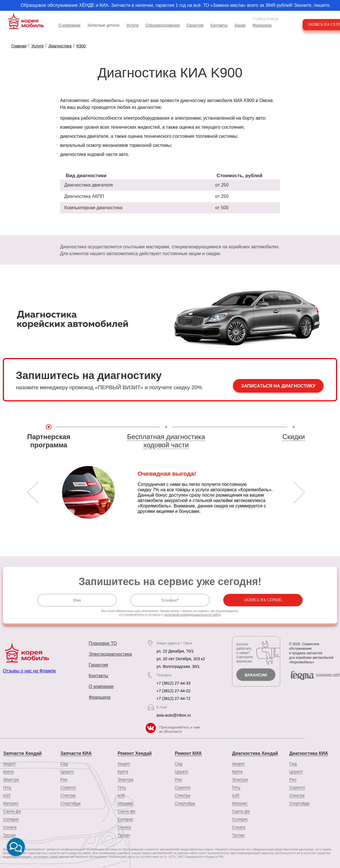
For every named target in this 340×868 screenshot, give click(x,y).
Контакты (219, 25)
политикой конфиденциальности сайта (192, 615)
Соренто (68, 787)
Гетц (7, 787)
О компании (69, 25)
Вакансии (256, 675)
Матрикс (11, 803)
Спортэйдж (71, 803)
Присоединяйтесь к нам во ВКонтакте (180, 729)
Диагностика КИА (309, 753)
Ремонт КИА (188, 753)
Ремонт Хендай (135, 753)
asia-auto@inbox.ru (174, 715)
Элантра (11, 780)
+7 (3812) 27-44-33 (173, 683)
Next (299, 492)
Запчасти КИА (76, 753)
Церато (67, 772)
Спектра (68, 795)
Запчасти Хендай (22, 753)
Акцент (9, 764)
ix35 (7, 795)
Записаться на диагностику (278, 386)
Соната (10, 827)
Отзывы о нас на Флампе (29, 671)
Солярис (11, 819)
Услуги (132, 25)
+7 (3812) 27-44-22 (173, 691)
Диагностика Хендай (255, 753)
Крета (8, 772)
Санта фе (12, 811)
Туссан (124, 835)
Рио (64, 780)
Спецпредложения (162, 25)
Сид (64, 764)
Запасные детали (103, 25)
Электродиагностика (110, 654)
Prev (33, 492)
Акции (240, 25)
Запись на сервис (263, 600)
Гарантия (195, 25)
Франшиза (262, 25)
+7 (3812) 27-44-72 (173, 698)
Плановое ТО (103, 643)
